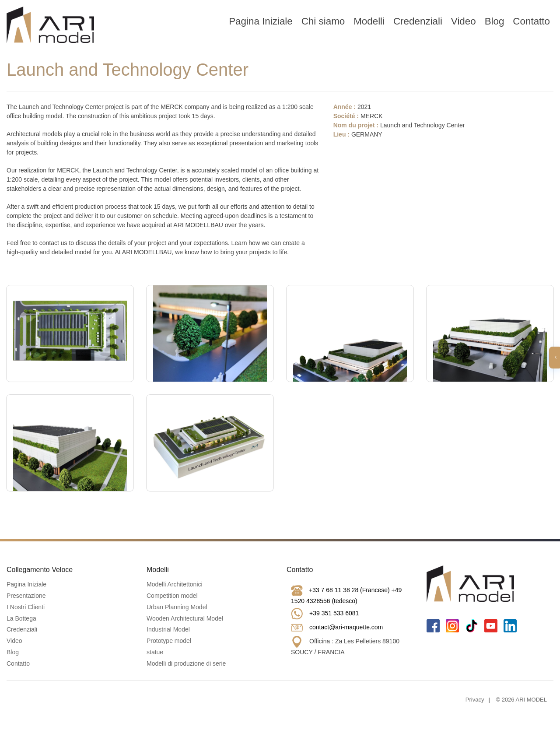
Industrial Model (168, 629)
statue (155, 652)
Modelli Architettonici (175, 584)
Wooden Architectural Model (185, 618)
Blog (495, 21)
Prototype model (169, 641)
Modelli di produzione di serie (186, 663)
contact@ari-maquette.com (346, 627)
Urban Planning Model (177, 607)
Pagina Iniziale (261, 21)
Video (464, 21)
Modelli (369, 21)
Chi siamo (323, 21)
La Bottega (21, 618)
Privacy (475, 700)
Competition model (172, 596)
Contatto (531, 21)
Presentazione (26, 596)
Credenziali (418, 21)
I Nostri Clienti (26, 607)
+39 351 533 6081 (334, 613)
